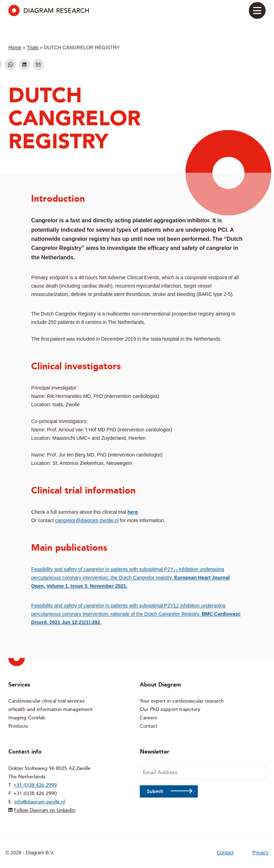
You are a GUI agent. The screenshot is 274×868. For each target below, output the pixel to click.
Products (18, 726)
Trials (33, 47)
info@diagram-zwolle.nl (40, 802)
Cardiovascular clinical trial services (46, 701)
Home (15, 47)
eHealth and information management (51, 709)
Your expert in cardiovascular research (182, 701)
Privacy (260, 853)
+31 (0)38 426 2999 (35, 785)
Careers (148, 718)
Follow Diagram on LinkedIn (45, 810)
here (133, 512)
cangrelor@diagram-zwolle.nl (87, 520)
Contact (149, 726)
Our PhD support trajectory (170, 709)
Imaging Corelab (27, 718)
